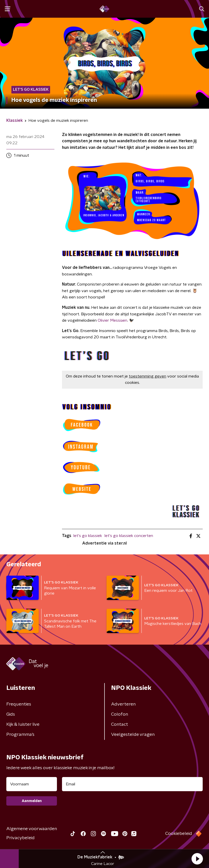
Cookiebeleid (179, 834)
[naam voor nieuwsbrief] (32, 784)
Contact (120, 724)
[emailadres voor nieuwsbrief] (132, 784)
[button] (197, 859)
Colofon (120, 714)
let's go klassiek (88, 536)
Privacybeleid (20, 838)
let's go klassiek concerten (129, 536)
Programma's (20, 735)
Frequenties (19, 704)
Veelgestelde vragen (133, 735)
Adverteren (123, 704)
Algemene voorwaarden (32, 829)
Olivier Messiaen (112, 320)
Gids (11, 714)
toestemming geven (148, 376)
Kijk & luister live (23, 724)
